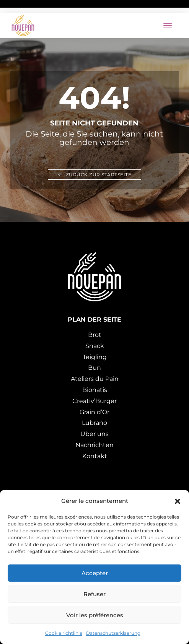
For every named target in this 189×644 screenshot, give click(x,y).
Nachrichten (94, 445)
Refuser (94, 594)
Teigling (95, 357)
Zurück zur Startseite (95, 175)
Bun (94, 368)
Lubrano (94, 423)
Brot (95, 335)
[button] (178, 501)
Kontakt (95, 456)
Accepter (95, 573)
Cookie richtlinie (64, 633)
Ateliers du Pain (95, 379)
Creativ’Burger (94, 401)
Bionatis (95, 390)
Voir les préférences (95, 615)
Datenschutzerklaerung (113, 633)
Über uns (94, 434)
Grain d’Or (94, 412)
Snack (95, 346)
